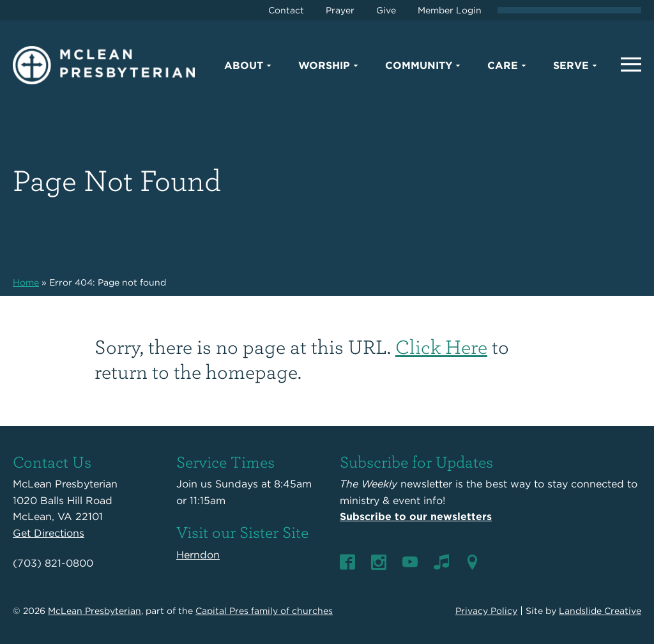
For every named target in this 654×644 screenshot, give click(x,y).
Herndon (198, 555)
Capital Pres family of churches (264, 611)
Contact (286, 10)
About (244, 65)
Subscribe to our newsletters (416, 517)
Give (386, 10)
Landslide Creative (600, 611)
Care (503, 65)
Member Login (450, 10)
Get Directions (49, 533)
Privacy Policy (486, 611)
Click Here (441, 346)
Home (26, 282)
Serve (571, 65)
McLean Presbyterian (95, 611)
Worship (324, 65)
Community (419, 65)
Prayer (340, 10)
